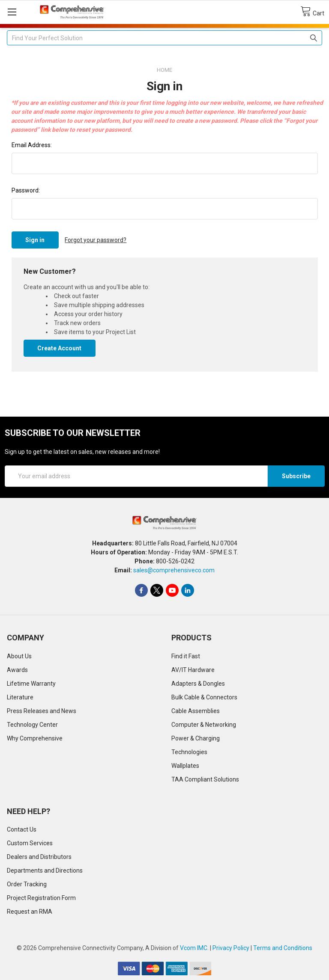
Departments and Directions (45, 870)
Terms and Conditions (283, 948)
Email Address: (32, 145)
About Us (19, 656)
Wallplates (185, 766)
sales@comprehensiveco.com (174, 570)
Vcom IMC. (194, 948)
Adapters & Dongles (198, 684)
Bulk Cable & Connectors (204, 697)
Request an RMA (30, 912)
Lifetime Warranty (31, 684)
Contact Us (22, 829)
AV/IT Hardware (193, 670)
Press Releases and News (42, 711)
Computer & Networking (204, 725)
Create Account (59, 348)
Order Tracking (27, 884)
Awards (17, 670)
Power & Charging (196, 738)
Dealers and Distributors (39, 857)
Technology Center (32, 725)
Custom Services (30, 843)
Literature (20, 697)
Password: (26, 190)
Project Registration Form (41, 898)
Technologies (189, 752)
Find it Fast (186, 656)
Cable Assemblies (196, 711)
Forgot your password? (96, 240)
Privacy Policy (231, 948)
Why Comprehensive (35, 738)
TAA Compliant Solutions (205, 779)
